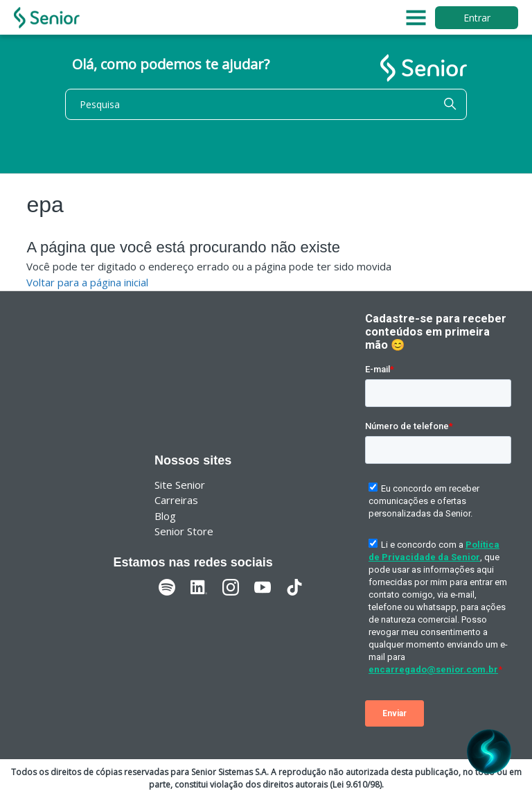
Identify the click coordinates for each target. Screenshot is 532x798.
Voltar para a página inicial (87, 282)
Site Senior (180, 485)
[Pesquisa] (266, 104)
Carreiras (176, 500)
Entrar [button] (477, 18)
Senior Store (184, 531)
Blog (165, 516)
